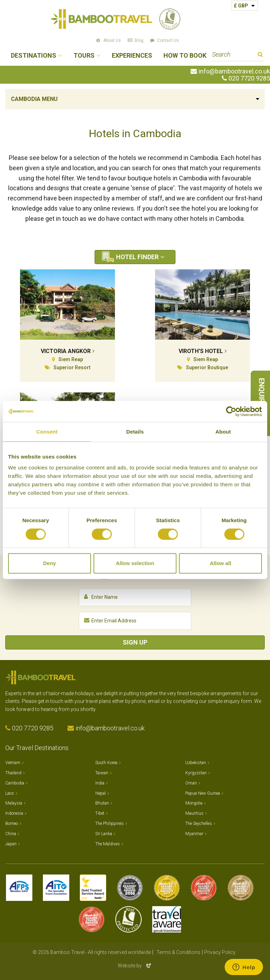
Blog (139, 40)
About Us (112, 40)
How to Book (185, 56)
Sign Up (135, 642)
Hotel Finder (137, 257)
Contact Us (168, 40)
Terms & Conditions (178, 952)
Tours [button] (84, 56)
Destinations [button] (34, 56)
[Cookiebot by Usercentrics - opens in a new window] (231, 411)
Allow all (221, 563)
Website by (135, 966)
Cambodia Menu (34, 99)
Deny (49, 563)
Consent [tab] (47, 432)
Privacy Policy (220, 952)
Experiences (132, 56)
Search (260, 55)
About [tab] (223, 432)
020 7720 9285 (249, 78)
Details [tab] (135, 432)
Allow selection (135, 563)
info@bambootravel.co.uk (234, 71)
